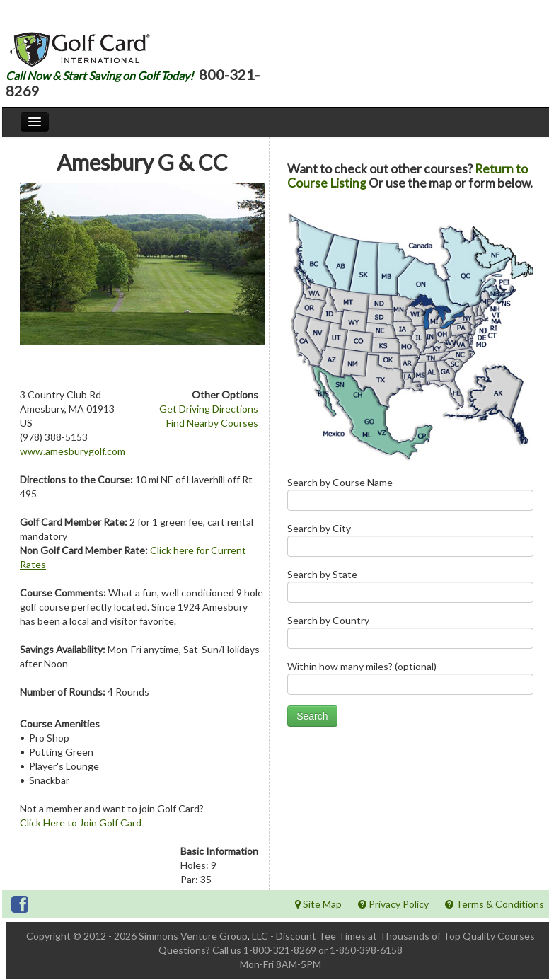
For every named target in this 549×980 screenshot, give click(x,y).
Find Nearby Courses (212, 423)
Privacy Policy (393, 904)
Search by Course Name (410, 497)
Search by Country (410, 635)
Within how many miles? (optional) (410, 681)
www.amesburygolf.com (73, 451)
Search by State (410, 589)
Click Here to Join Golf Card (81, 823)
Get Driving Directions (209, 409)
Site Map (318, 904)
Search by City (410, 543)
